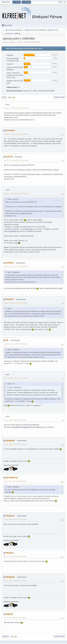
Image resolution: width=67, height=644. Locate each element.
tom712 (55, 30)
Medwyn (10, 553)
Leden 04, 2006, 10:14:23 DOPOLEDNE (15, 267)
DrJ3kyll (10, 263)
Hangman (10, 440)
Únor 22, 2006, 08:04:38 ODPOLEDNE (15, 481)
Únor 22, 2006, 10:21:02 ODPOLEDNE (15, 557)
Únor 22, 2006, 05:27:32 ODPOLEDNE (15, 444)
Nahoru (5, 637)
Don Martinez (12, 478)
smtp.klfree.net (14, 231)
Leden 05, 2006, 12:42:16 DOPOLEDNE (15, 303)
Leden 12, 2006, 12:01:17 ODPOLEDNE (15, 378)
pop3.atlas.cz (30, 229)
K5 (7, 340)
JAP (16, 243)
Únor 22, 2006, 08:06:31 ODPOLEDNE (15, 519)
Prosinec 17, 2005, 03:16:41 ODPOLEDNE (16, 134)
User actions (59, 97)
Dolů (4, 97)
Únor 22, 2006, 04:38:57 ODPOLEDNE (15, 420)
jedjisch (9, 614)
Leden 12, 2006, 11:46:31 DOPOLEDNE (15, 344)
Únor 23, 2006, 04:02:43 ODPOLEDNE (15, 618)
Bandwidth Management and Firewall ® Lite (28, 427)
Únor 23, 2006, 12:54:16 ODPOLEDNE (15, 581)
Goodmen (10, 130)
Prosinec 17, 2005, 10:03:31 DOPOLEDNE (16, 108)
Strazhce (10, 299)
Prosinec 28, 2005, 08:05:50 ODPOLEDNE (16, 160)
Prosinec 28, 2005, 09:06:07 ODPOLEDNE (16, 194)
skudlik (50, 30)
